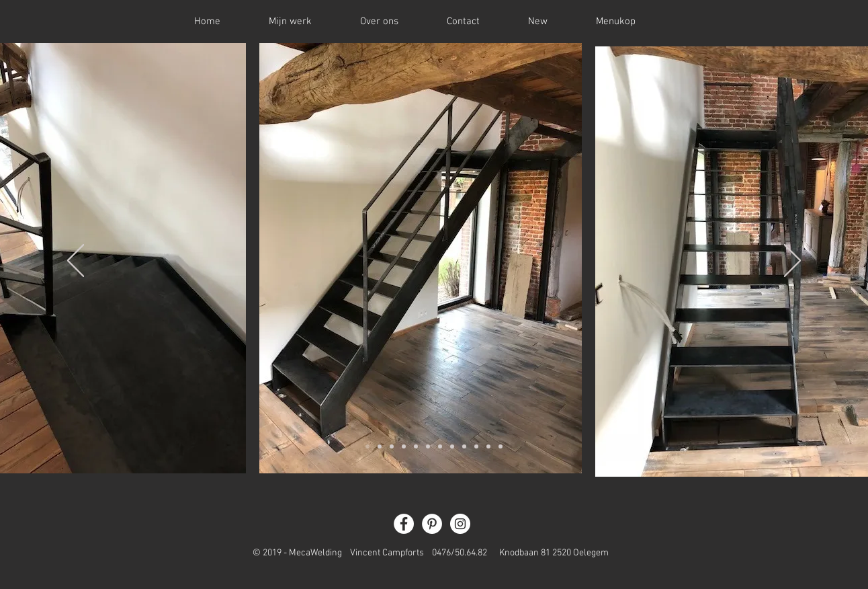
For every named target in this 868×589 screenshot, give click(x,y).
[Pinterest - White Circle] (432, 524)
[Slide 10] (476, 446)
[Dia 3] (392, 446)
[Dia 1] (367, 446)
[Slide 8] (452, 446)
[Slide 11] (488, 446)
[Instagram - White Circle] (460, 524)
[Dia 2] (380, 446)
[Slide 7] (440, 446)
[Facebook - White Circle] (404, 524)
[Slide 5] (416, 446)
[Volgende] (792, 262)
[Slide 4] (404, 446)
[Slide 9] (464, 446)
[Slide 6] (428, 446)
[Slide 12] (501, 446)
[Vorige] (76, 262)
